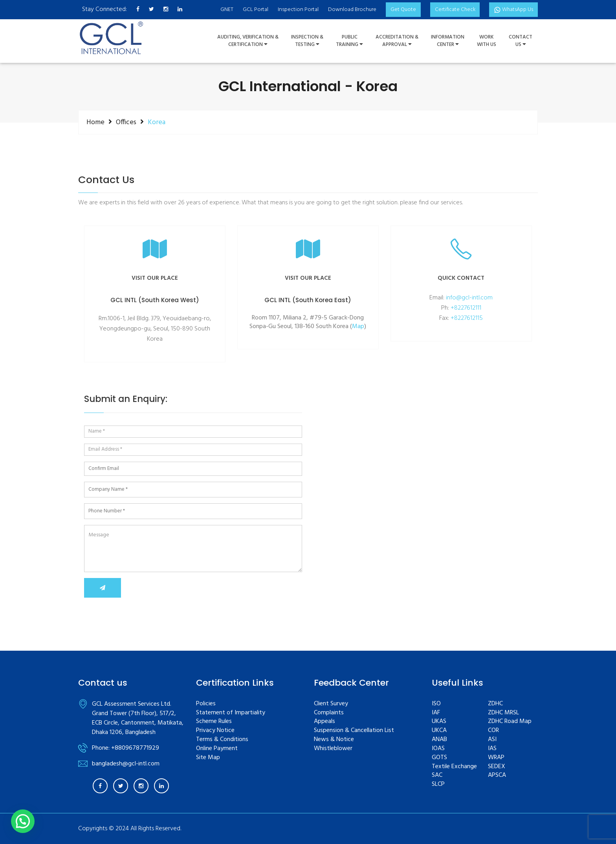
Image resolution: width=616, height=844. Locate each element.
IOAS (438, 749)
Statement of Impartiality (231, 713)
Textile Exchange (454, 767)
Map (358, 327)
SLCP (438, 784)
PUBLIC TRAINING (349, 41)
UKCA (439, 731)
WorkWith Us (487, 41)
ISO (436, 704)
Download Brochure (350, 10)
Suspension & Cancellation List (354, 731)
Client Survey (331, 704)
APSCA (497, 775)
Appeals (324, 722)
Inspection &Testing (307, 41)
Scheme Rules (214, 722)
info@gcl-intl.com (469, 298)
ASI (492, 740)
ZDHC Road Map (510, 722)
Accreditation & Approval (397, 41)
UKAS (439, 722)
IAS (492, 749)
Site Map (208, 758)
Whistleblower (333, 749)
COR (493, 731)
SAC (437, 775)
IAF (436, 713)
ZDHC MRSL (503, 713)
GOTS (439, 758)
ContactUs (521, 41)
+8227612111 (466, 308)
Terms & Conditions (222, 740)
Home (95, 122)
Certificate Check (453, 10)
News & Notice (334, 740)
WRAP (496, 758)
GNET (225, 10)
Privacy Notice (215, 731)
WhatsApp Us (513, 10)
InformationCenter (448, 41)
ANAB (439, 740)
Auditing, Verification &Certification (248, 41)
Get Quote (401, 10)
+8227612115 (467, 318)
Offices (126, 122)
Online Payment (217, 749)
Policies (206, 704)
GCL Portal (253, 10)
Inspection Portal (296, 10)
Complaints (329, 713)
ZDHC (495, 704)
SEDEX (497, 767)
